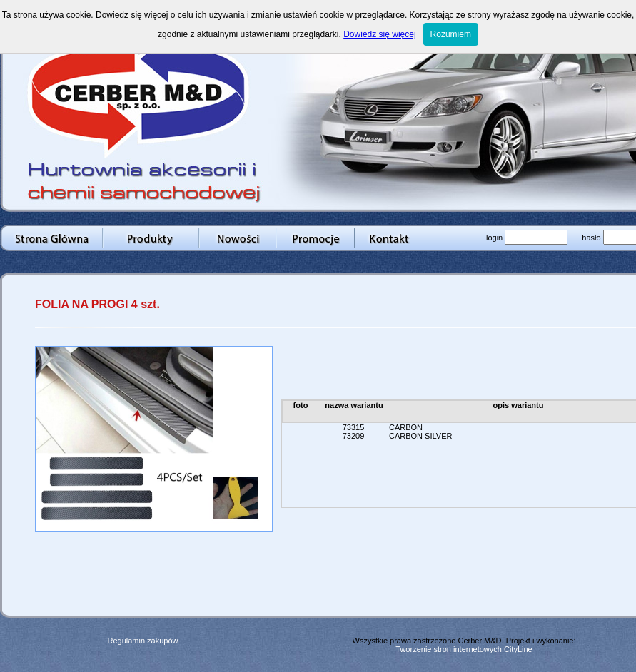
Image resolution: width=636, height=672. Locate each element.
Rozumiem (451, 34)
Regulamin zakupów (142, 641)
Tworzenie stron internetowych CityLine (464, 649)
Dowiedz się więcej (379, 34)
